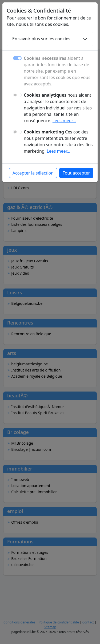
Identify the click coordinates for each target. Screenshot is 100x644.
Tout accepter (76, 173)
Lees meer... (64, 121)
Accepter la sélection (33, 173)
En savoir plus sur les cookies (41, 39)
